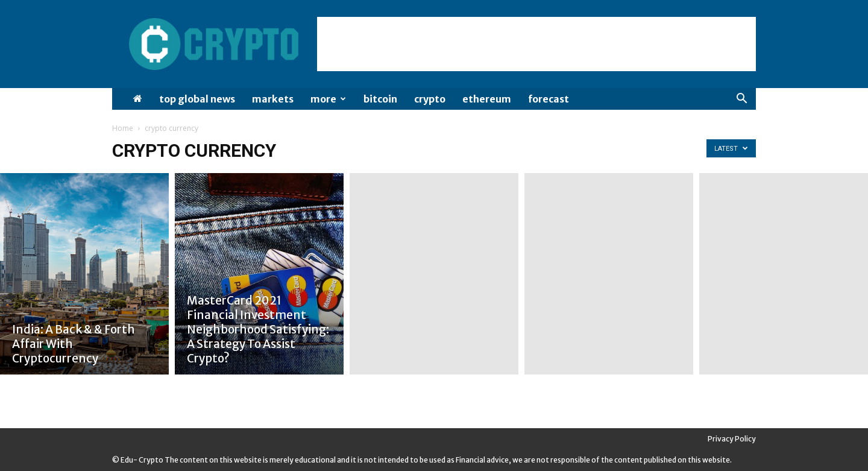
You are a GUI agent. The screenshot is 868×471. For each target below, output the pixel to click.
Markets (273, 99)
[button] (741, 100)
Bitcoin (380, 99)
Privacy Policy (732, 439)
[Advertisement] (536, 44)
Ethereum (487, 99)
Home (123, 128)
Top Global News (197, 99)
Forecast (549, 99)
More (328, 99)
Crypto (430, 99)
